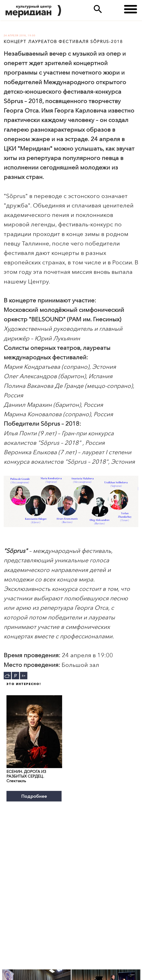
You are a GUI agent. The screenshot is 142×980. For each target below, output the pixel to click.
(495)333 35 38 (113, 9)
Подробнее (34, 796)
